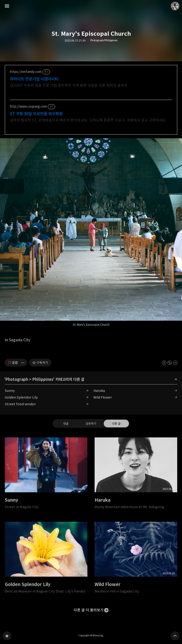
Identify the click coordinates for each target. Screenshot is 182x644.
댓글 (66, 423)
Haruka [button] (136, 475)
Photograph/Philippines (104, 40)
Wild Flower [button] (136, 559)
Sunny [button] (46, 475)
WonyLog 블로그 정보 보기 (175, 6)
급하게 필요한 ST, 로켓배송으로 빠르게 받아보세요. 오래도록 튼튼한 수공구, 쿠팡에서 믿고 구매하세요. (88, 120)
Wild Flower (103, 397)
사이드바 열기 (7, 6)
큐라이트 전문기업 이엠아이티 (34, 79)
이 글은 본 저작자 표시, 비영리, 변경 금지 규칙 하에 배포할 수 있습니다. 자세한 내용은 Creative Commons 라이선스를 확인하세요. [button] (170, 363)
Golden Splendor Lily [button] (46, 559)
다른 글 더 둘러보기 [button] (89, 610)
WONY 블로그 (7, 636)
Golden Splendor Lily (21, 397)
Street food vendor (20, 404)
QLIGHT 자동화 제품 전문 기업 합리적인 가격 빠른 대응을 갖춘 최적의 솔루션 (69, 85)
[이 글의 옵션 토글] (23, 363)
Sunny (10, 391)
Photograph (17, 379)
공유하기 (91, 423)
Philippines (43, 379)
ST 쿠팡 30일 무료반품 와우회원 (36, 114)
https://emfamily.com (26, 72)
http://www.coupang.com (28, 107)
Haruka (99, 391)
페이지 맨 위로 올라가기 (175, 636)
